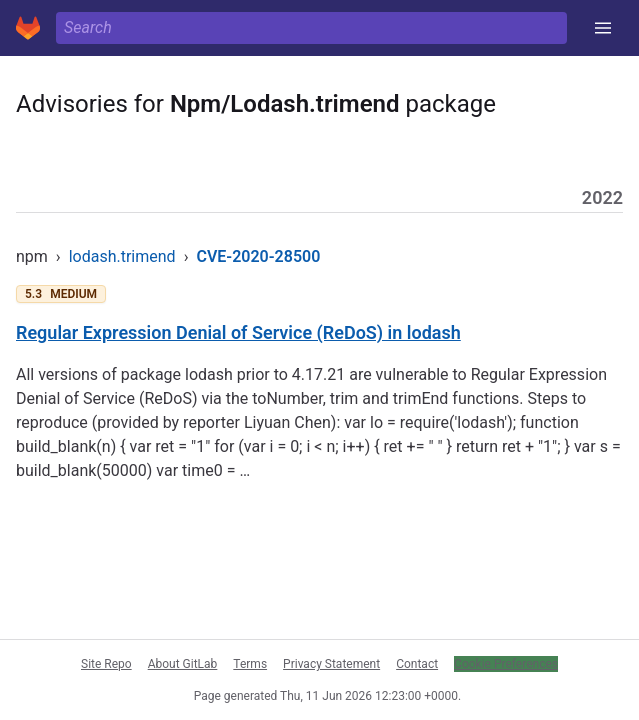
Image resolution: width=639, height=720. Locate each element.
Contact (417, 664)
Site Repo (106, 664)
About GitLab (183, 664)
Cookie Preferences (506, 664)
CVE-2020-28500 (258, 256)
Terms (250, 664)
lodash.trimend (122, 256)
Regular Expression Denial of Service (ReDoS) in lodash (238, 332)
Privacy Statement (331, 664)
